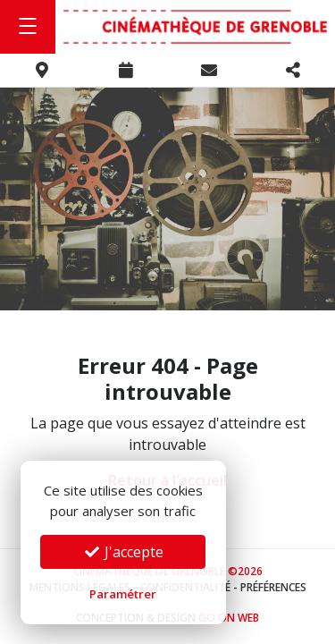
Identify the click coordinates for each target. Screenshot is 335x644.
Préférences (273, 587)
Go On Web (229, 618)
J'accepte (123, 552)
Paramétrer (123, 594)
